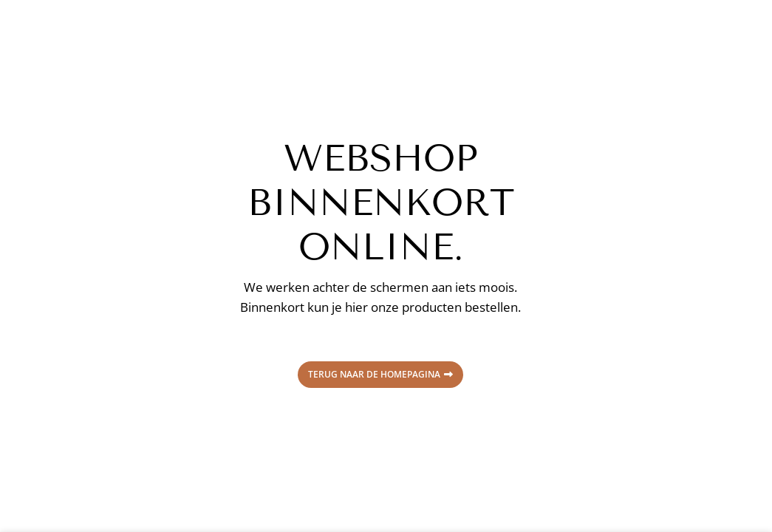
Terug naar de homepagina (380, 374)
